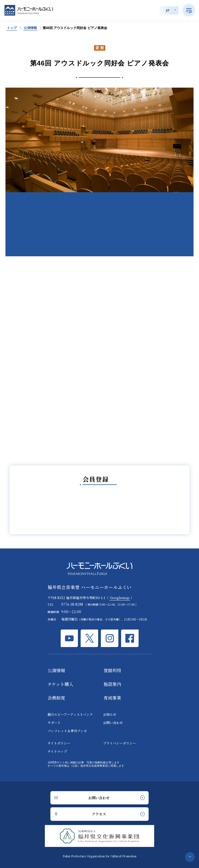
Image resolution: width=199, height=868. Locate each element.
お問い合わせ (113, 722)
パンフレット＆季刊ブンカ (67, 731)
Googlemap (120, 598)
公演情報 (56, 670)
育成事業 (112, 698)
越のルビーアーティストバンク (70, 714)
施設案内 (112, 684)
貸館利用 (112, 670)
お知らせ (110, 714)
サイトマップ (57, 751)
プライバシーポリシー (119, 743)
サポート (54, 722)
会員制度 (56, 698)
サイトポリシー (59, 743)
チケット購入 (60, 684)
